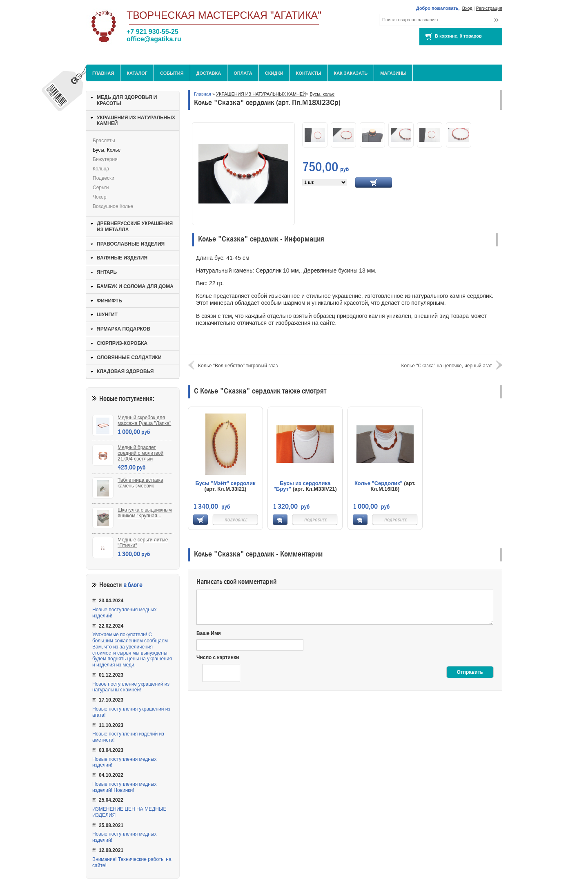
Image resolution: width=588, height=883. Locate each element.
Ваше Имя (209, 633)
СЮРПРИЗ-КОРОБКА (122, 343)
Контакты (309, 73)
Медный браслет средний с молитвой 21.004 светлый (140, 453)
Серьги (101, 188)
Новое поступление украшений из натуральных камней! (131, 687)
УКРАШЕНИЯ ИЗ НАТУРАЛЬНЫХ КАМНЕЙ (261, 94)
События (172, 73)
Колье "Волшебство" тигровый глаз (238, 366)
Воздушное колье (113, 206)
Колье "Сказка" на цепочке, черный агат (447, 366)
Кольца (101, 169)
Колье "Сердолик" (379, 483)
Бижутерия (105, 159)
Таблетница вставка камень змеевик (140, 483)
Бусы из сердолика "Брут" (302, 486)
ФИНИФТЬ (109, 301)
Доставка (209, 73)
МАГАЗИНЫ (393, 73)
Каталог (137, 73)
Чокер (99, 197)
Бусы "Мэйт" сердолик (225, 483)
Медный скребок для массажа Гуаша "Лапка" (144, 420)
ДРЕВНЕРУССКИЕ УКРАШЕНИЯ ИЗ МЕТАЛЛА (135, 227)
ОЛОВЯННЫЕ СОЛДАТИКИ (129, 358)
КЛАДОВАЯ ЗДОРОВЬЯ (125, 371)
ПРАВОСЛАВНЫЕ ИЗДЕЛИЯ (131, 244)
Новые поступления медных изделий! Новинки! (124, 787)
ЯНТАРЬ (107, 272)
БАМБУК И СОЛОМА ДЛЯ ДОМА (135, 286)
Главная (103, 73)
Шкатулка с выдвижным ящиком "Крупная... (145, 513)
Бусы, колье (322, 94)
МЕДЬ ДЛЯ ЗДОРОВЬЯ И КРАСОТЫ (127, 100)
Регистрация (489, 8)
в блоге (133, 585)
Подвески (104, 178)
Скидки (274, 73)
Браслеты (104, 141)
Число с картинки (218, 657)
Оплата (243, 73)
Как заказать (351, 73)
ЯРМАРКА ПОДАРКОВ (124, 329)
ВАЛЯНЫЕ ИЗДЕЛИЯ (122, 258)
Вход (467, 8)
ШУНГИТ (107, 315)
